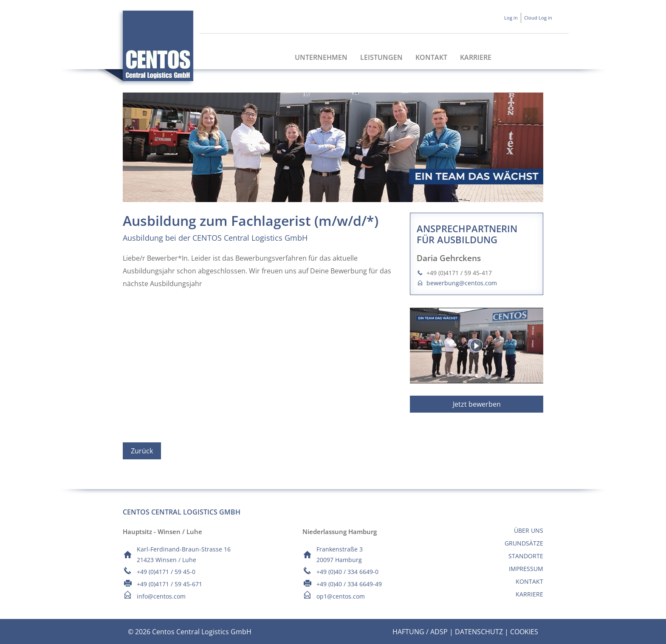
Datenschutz (479, 632)
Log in (511, 18)
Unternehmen (321, 57)
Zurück (142, 451)
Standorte (526, 556)
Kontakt (431, 57)
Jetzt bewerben (477, 404)
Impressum (526, 569)
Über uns (529, 530)
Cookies (524, 632)
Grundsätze (524, 543)
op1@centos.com (341, 596)
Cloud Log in (538, 18)
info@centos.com (161, 596)
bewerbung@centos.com (462, 283)
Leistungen (381, 57)
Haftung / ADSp (420, 632)
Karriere (476, 57)
